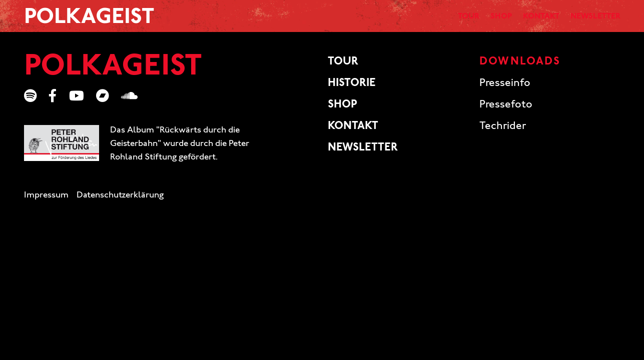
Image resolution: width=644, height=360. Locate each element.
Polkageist (89, 21)
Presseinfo (505, 89)
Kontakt (514, 20)
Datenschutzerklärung (120, 201)
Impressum (46, 201)
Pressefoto (506, 110)
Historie (352, 89)
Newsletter (585, 20)
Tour (422, 20)
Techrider (503, 132)
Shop (463, 20)
